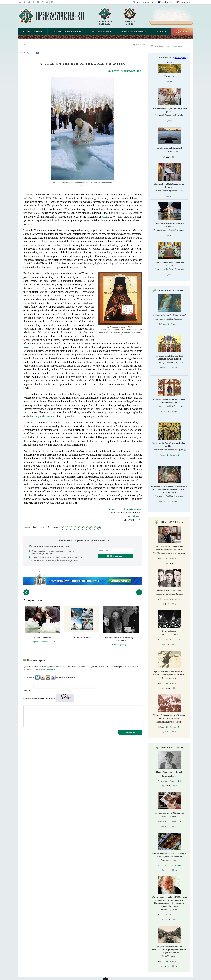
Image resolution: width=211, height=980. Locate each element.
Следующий (139, 592)
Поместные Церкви (130, 23)
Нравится (31, 53)
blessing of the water (41, 416)
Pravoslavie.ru (134, 516)
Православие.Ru (48, 669)
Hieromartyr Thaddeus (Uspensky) (124, 71)
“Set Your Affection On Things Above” (169, 315)
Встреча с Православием (67, 32)
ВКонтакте (37, 677)
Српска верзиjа (186, 2)
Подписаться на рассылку (146, 2)
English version (168, 2)
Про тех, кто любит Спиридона (169, 813)
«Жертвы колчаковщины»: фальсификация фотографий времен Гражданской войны (169, 950)
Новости (161, 32)
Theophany (164, 58)
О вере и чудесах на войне (169, 590)
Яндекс (43, 677)
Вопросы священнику (134, 32)
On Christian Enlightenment (169, 148)
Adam (105, 217)
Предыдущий (26, 592)
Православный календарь (105, 17)
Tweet (23, 53)
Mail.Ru (48, 677)
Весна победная (169, 631)
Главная (23, 45)
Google (53, 677)
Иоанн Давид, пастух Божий (169, 772)
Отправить (130, 732)
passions (28, 347)
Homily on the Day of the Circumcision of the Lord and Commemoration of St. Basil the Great (169, 490)
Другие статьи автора (172, 291)
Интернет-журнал (101, 32)
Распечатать (141, 45)
